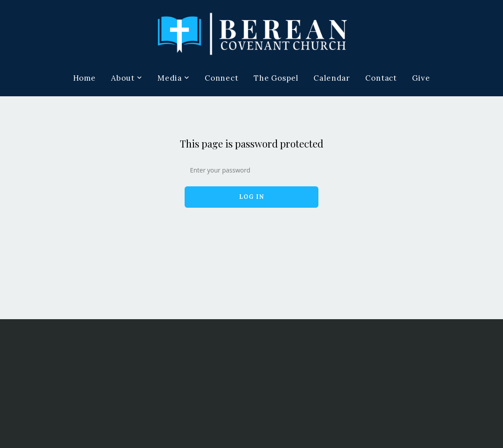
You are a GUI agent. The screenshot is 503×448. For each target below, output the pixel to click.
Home (85, 78)
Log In (252, 197)
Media (173, 78)
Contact (381, 78)
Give (421, 78)
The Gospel (276, 78)
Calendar (332, 78)
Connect (222, 78)
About (127, 78)
